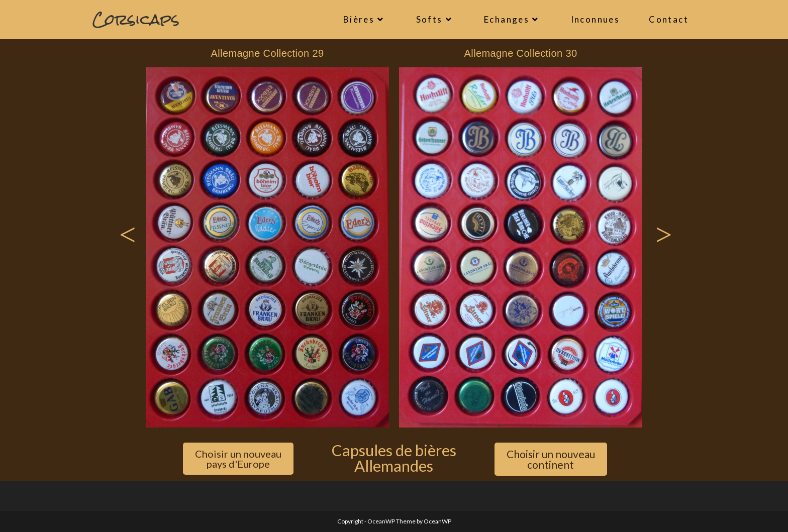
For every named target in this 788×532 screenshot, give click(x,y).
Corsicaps (136, 19)
